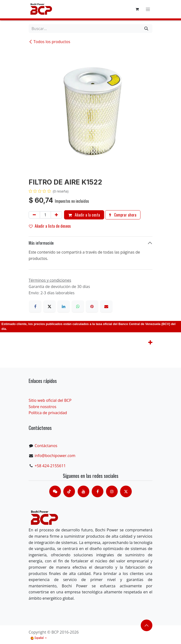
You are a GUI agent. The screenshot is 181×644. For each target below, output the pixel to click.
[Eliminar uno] (34, 215)
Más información (41, 243)
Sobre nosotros (42, 407)
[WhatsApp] (78, 306)
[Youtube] (83, 491)
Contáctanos (46, 446)
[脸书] (98, 491)
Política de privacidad (48, 413)
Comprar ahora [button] (123, 215)
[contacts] (55, 491)
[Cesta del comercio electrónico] (137, 9)
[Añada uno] (56, 215)
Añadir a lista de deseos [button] (50, 226)
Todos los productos (49, 42)
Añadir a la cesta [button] (84, 215)
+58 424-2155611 (50, 466)
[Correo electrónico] (106, 306)
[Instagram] (112, 491)
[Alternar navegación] (148, 9)
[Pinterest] (92, 306)
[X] (49, 306)
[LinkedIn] (64, 306)
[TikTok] (69, 491)
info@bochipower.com (55, 456)
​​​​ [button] (147, 625)
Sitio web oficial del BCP (50, 400)
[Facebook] (35, 306)
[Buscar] (146, 29)
